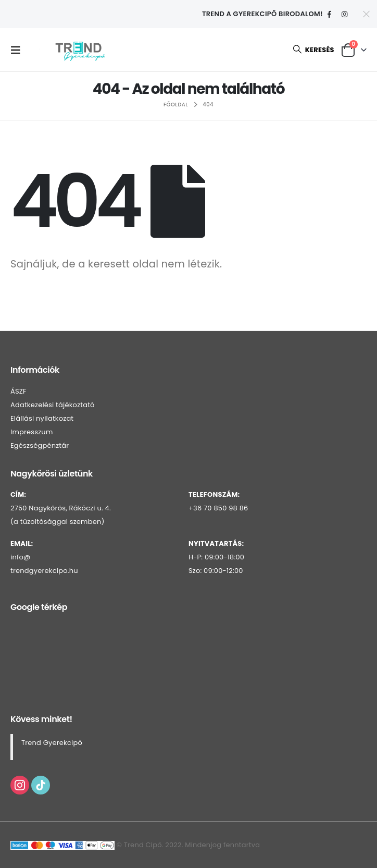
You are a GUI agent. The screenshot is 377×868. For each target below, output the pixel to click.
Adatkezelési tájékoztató (53, 405)
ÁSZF (18, 391)
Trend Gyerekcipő (52, 743)
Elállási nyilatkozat (42, 418)
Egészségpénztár (40, 445)
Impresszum (32, 432)
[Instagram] (345, 15)
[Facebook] (330, 15)
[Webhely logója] (80, 50)
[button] (18, 50)
